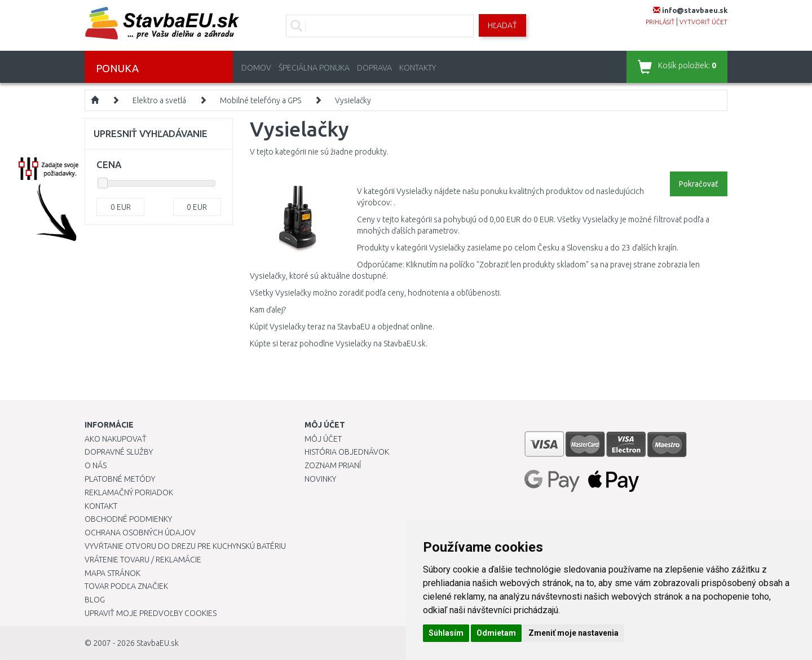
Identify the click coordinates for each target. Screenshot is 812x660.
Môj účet (323, 439)
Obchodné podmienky (128, 519)
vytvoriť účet (703, 22)
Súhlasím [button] (446, 633)
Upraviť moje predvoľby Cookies (151, 613)
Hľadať (502, 25)
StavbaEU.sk (158, 643)
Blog (95, 600)
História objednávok (347, 452)
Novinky (320, 479)
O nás (96, 465)
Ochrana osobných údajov (140, 533)
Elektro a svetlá (159, 100)
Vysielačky (353, 100)
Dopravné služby (119, 452)
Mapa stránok (112, 573)
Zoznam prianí (333, 465)
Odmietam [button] (496, 633)
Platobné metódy (120, 479)
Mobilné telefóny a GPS (261, 100)
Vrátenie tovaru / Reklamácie (143, 560)
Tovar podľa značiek (126, 586)
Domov (256, 68)
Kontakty (418, 68)
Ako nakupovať (116, 439)
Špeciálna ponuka (314, 68)
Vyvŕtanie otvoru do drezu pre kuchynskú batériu (185, 546)
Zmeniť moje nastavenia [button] (573, 633)
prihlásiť (660, 22)
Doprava (374, 68)
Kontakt (101, 506)
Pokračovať (699, 184)
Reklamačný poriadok (129, 492)
